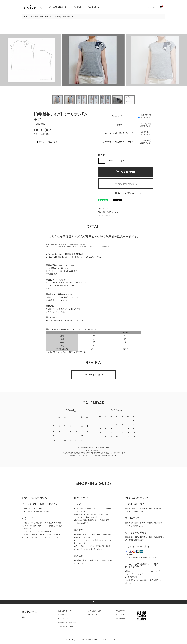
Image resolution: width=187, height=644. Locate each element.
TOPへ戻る (93, 602)
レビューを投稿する (93, 375)
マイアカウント (122, 611)
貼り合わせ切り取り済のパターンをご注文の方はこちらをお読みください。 (75, 257)
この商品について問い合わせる (126, 193)
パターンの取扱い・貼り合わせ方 (64, 265)
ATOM (94, 615)
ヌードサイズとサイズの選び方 (84, 329)
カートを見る (121, 615)
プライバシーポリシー (65, 627)
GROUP (78, 7)
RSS (89, 615)
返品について (103, 209)
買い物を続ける (104, 216)
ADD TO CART (126, 172)
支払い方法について (65, 619)
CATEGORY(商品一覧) (58, 7)
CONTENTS (94, 7)
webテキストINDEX (74, 321)
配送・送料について (65, 611)
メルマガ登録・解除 (94, 611)
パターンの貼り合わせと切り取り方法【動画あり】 (66, 254)
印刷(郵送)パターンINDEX (41, 17)
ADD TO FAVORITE (126, 184)
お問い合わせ (121, 619)
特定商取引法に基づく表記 (108, 212)
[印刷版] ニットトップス (64, 17)
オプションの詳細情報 (47, 142)
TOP (25, 17)
